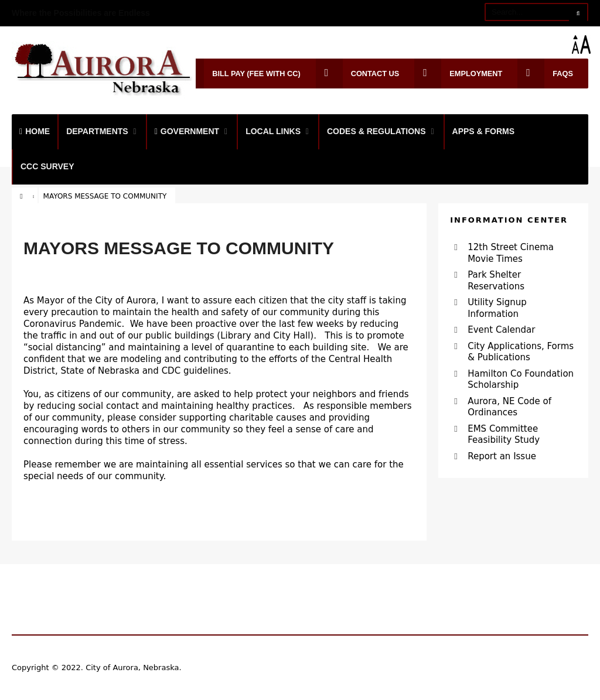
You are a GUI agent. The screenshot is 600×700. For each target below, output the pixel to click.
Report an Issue (502, 456)
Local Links (273, 131)
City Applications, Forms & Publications (521, 352)
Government (187, 131)
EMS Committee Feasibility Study (504, 435)
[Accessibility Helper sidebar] (586, 45)
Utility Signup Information (497, 308)
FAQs (545, 74)
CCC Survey (47, 166)
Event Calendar (501, 330)
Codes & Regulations (376, 131)
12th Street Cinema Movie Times (511, 253)
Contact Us (358, 74)
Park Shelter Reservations (496, 281)
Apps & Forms (484, 131)
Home (35, 131)
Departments (97, 131)
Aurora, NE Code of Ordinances (509, 407)
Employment (458, 74)
